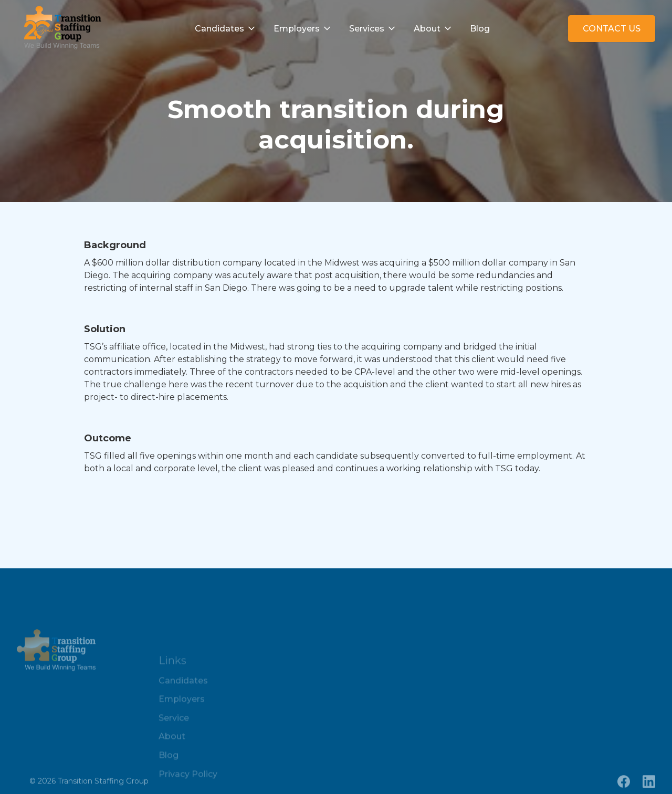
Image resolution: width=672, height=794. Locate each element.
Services (367, 29)
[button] (226, 29)
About (427, 29)
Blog (480, 29)
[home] (60, 29)
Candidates (219, 29)
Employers (297, 29)
